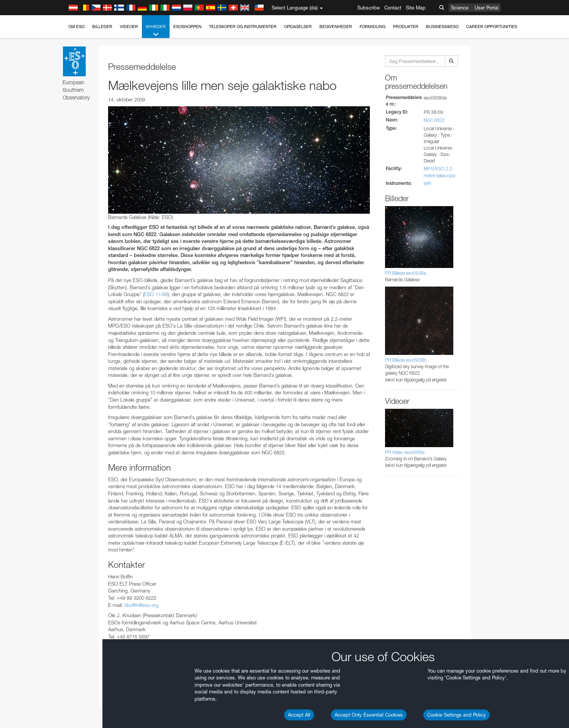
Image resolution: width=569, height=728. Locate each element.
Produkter (406, 27)
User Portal (486, 8)
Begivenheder (336, 27)
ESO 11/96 (156, 294)
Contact (393, 8)
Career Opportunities (492, 27)
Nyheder (156, 31)
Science (460, 8)
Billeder (102, 27)
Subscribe (369, 8)
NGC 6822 (434, 120)
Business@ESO (442, 27)
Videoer (129, 27)
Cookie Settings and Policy (457, 715)
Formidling (373, 27)
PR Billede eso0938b (406, 360)
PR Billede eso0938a (406, 273)
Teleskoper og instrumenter (243, 27)
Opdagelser (298, 27)
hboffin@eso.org (141, 605)
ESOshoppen (187, 27)
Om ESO (76, 27)
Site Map (416, 8)
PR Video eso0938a (405, 452)
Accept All (299, 715)
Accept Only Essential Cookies (369, 715)
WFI (428, 184)
